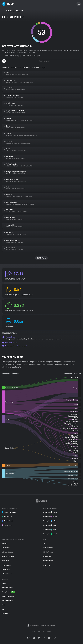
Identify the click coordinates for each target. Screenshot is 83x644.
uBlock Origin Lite (7, 574)
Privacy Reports (8, 592)
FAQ (44, 543)
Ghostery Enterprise (7, 601)
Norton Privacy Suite (8, 556)
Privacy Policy (41, 631)
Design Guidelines (48, 561)
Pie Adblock (5, 561)
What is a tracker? (10, 343)
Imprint (49, 631)
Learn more (60, 339)
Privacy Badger (6, 565)
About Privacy (47, 565)
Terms (34, 631)
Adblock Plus (6, 548)
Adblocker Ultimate (7, 552)
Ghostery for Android (50, 534)
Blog (3, 609)
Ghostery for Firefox (50, 517)
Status (4, 583)
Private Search (7, 517)
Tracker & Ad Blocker (9, 512)
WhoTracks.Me (7, 521)
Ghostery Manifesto (8, 588)
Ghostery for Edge (49, 530)
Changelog (5, 614)
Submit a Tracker (48, 552)
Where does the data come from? (15, 346)
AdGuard (4, 543)
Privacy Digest (7, 525)
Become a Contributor (8, 596)
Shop (3, 605)
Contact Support (48, 548)
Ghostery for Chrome (50, 512)
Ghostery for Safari (49, 521)
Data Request (47, 556)
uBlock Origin (6, 569)
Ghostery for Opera (49, 525)
